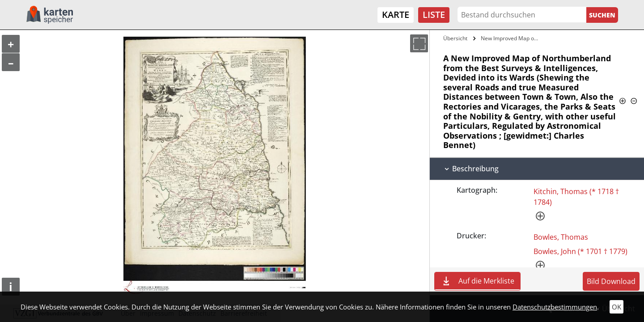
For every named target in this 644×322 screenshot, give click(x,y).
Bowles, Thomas (561, 237)
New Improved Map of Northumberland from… (511, 38)
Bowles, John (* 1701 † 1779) (580, 251)
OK (616, 307)
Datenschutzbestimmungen (555, 307)
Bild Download (611, 281)
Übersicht (455, 38)
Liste (434, 15)
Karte (396, 15)
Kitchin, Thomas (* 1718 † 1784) (576, 197)
